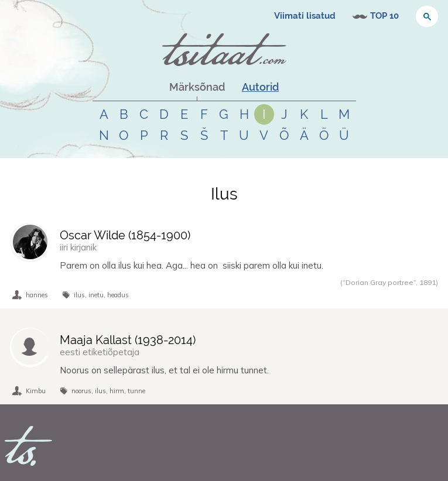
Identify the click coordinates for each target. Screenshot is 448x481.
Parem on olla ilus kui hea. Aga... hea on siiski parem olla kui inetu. (191, 265)
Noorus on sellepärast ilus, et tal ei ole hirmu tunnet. (164, 370)
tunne (136, 391)
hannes (37, 295)
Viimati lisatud (305, 16)
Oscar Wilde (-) (125, 235)
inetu (96, 295)
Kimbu (36, 391)
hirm (117, 391)
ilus (79, 295)
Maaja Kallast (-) (128, 340)
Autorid (260, 87)
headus (118, 295)
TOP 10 (384, 16)
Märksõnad (197, 87)
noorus (81, 391)
